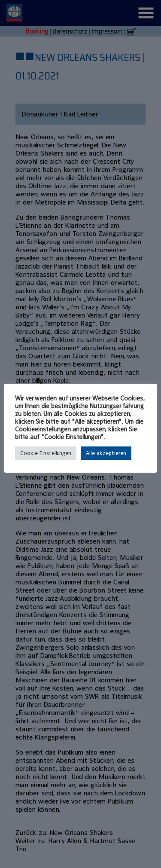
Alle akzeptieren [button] (106, 453)
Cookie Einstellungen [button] (46, 453)
